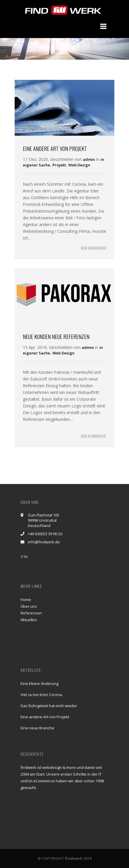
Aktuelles (29, 620)
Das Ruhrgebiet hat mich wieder (49, 706)
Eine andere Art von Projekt (55, 148)
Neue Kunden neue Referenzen (56, 336)
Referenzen (31, 613)
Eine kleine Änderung (39, 683)
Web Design (79, 165)
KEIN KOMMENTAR (94, 248)
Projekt (59, 165)
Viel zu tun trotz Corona (41, 695)
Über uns (29, 606)
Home (26, 600)
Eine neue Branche (37, 728)
